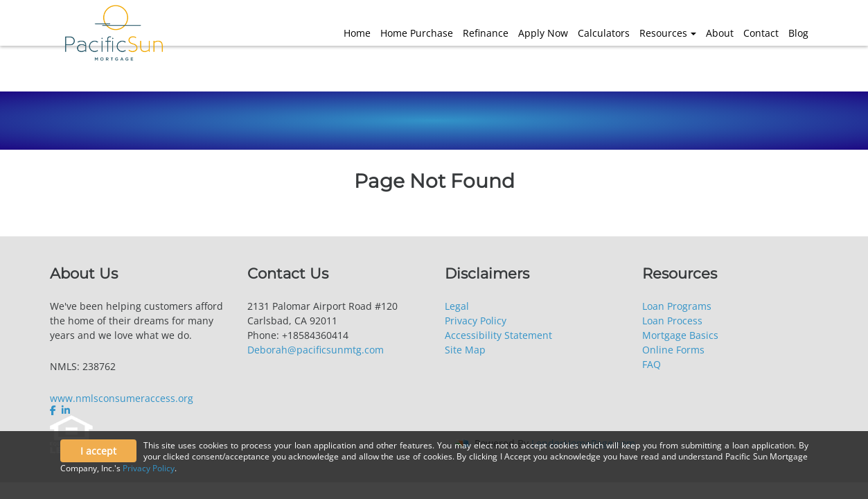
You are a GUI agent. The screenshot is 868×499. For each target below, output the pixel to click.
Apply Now (543, 33)
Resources (663, 33)
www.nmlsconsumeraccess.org (122, 398)
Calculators (604, 33)
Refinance (486, 33)
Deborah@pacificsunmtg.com (316, 350)
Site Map (465, 350)
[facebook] (54, 410)
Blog (798, 33)
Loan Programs (677, 306)
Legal (457, 306)
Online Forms (673, 350)
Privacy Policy (476, 321)
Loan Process (672, 321)
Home (357, 33)
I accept (98, 451)
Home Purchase (417, 33)
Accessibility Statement (498, 335)
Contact (761, 33)
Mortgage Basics (680, 335)
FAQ (652, 364)
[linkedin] (66, 410)
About (720, 33)
